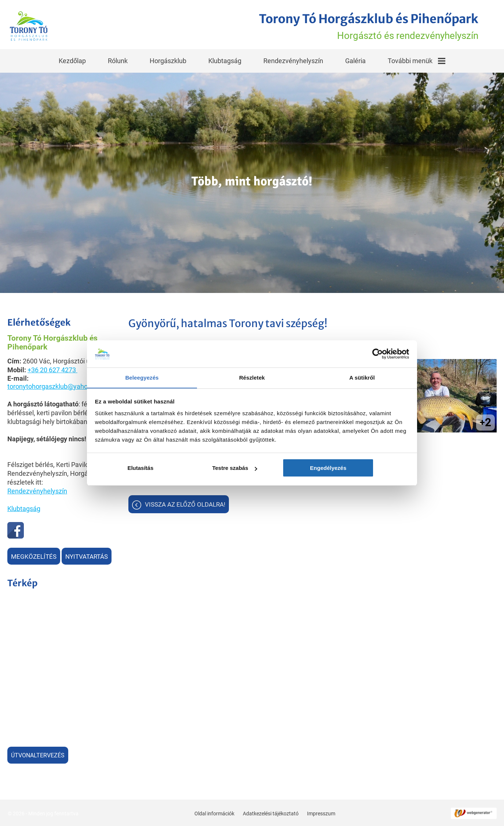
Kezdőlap (72, 60)
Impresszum (321, 812)
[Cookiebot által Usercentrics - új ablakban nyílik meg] (377, 354)
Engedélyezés (357, 468)
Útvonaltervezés (38, 755)
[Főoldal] (30, 26)
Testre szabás (252, 468)
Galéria (355, 60)
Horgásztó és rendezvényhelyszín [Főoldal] (364, 26)
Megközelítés (34, 556)
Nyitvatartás (87, 556)
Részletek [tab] (252, 378)
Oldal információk (214, 812)
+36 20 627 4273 (52, 369)
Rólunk (118, 60)
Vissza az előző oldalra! (185, 504)
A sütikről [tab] (362, 378)
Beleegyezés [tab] (142, 378)
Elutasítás (147, 468)
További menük (417, 60)
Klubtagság (225, 60)
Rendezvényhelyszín (293, 60)
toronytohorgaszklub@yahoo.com (57, 386)
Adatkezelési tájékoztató (270, 812)
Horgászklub (168, 60)
